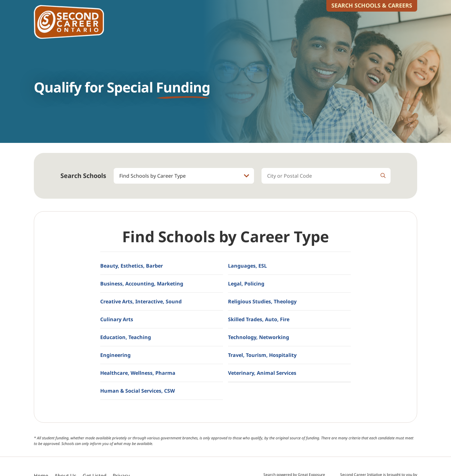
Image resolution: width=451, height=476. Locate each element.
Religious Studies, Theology (262, 301)
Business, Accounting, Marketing (142, 284)
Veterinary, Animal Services (262, 373)
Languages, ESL (247, 266)
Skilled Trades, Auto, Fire (259, 319)
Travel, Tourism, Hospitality (262, 355)
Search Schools (83, 176)
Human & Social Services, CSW (137, 391)
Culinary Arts (117, 319)
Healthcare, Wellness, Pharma (138, 373)
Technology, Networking (259, 337)
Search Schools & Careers (372, 5)
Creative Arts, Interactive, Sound (141, 301)
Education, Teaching (126, 337)
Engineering (115, 355)
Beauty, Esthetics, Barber (132, 266)
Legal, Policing (246, 284)
